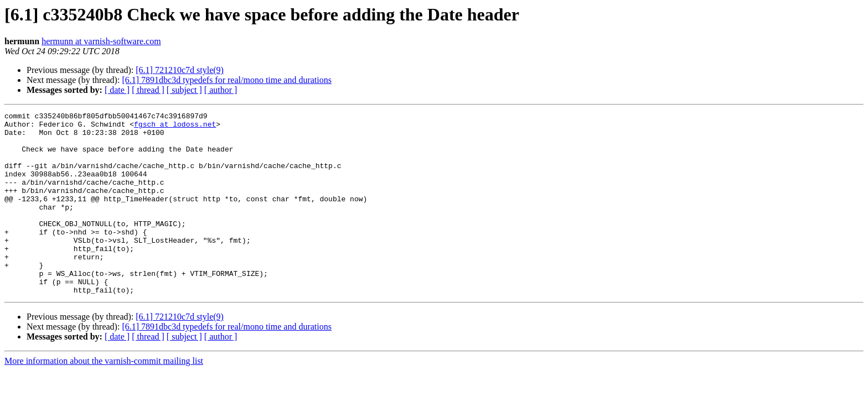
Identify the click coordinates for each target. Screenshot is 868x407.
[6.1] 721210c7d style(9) (180, 70)
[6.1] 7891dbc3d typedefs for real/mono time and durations (227, 80)
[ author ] (221, 90)
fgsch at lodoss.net (175, 127)
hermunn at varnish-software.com (101, 41)
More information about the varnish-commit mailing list (104, 397)
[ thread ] (148, 90)
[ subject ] (184, 90)
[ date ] (117, 90)
